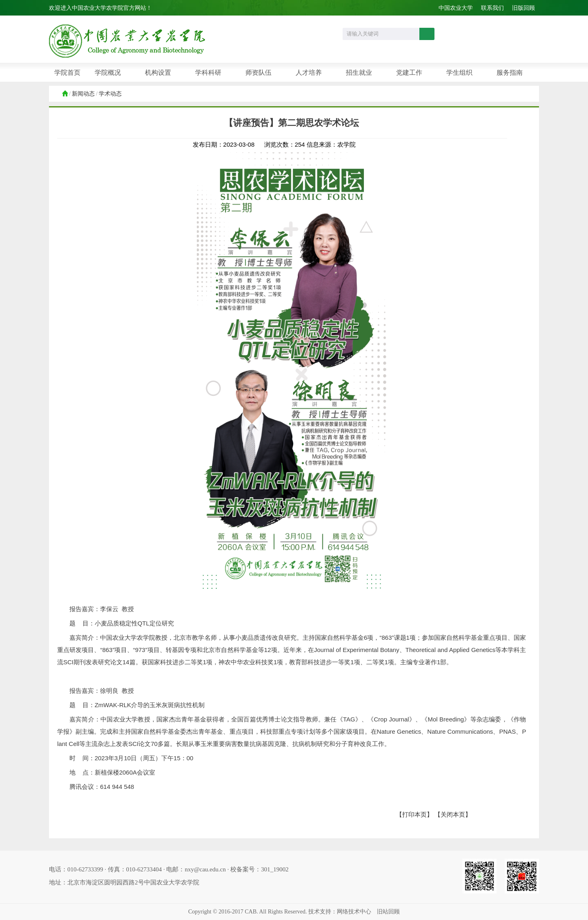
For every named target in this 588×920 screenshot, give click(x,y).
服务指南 (510, 73)
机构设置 (158, 73)
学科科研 (208, 73)
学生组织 (459, 73)
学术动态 (110, 94)
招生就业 (359, 73)
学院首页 (67, 73)
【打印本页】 (414, 815)
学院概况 (108, 73)
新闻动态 (83, 94)
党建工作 (409, 73)
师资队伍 (258, 73)
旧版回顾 (523, 8)
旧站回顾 (388, 912)
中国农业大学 (456, 8)
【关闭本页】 (453, 815)
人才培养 (309, 73)
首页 (65, 94)
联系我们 (492, 8)
